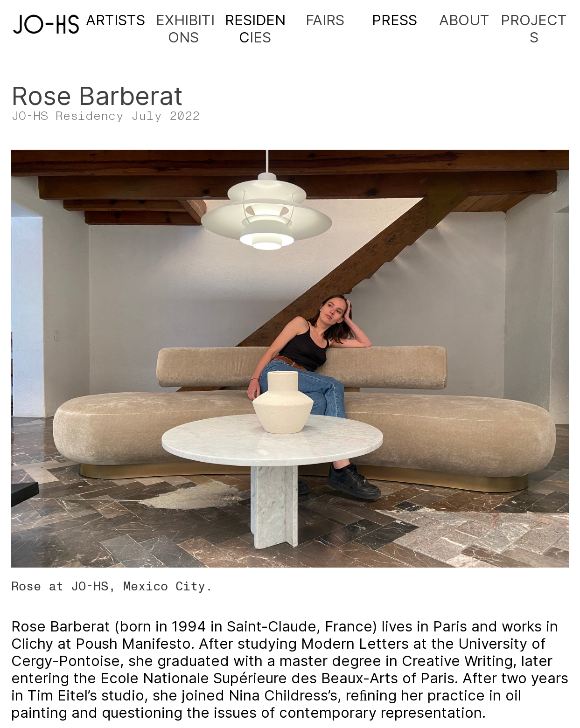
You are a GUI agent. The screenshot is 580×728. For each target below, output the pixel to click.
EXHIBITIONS (185, 28)
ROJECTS (538, 28)
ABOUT (464, 20)
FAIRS (325, 20)
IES (255, 28)
